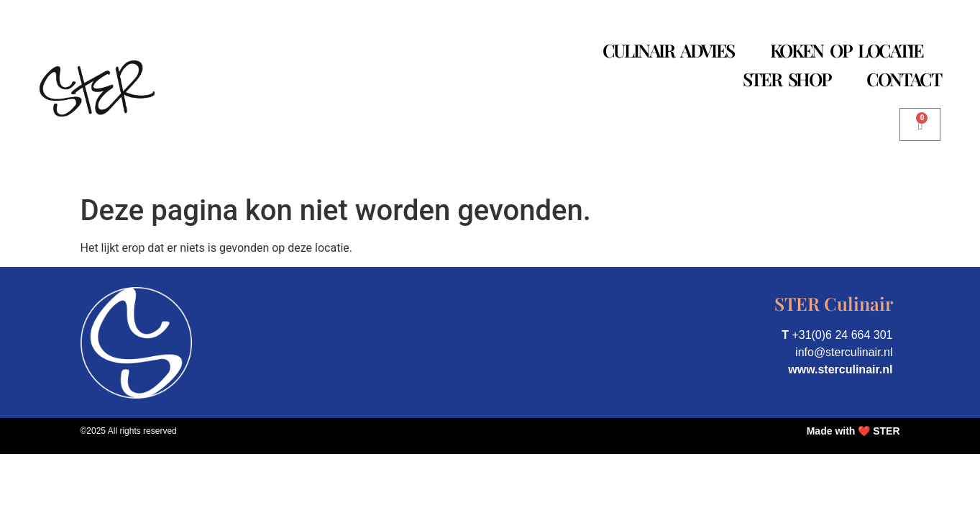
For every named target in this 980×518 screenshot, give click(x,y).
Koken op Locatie (847, 50)
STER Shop (787, 79)
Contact (903, 79)
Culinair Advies (668, 50)
